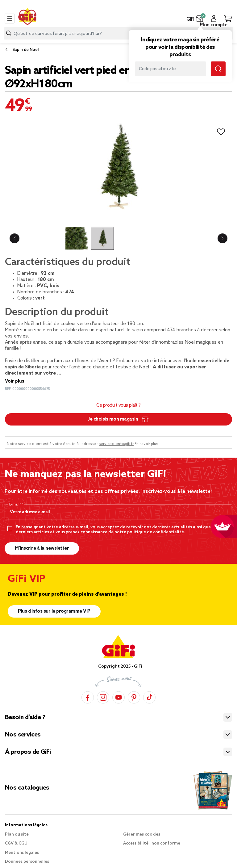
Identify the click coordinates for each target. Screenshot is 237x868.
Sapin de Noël (26, 50)
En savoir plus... (148, 444)
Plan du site (17, 834)
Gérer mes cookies (142, 834)
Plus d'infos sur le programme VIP (54, 611)
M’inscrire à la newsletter (42, 548)
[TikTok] (149, 696)
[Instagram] (103, 696)
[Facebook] (88, 696)
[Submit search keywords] (218, 69)
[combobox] (118, 33)
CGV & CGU (16, 843)
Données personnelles (27, 862)
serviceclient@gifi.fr (116, 444)
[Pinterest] (134, 696)
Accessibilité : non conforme (152, 843)
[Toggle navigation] (10, 19)
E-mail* (16, 505)
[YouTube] (118, 696)
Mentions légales (22, 853)
